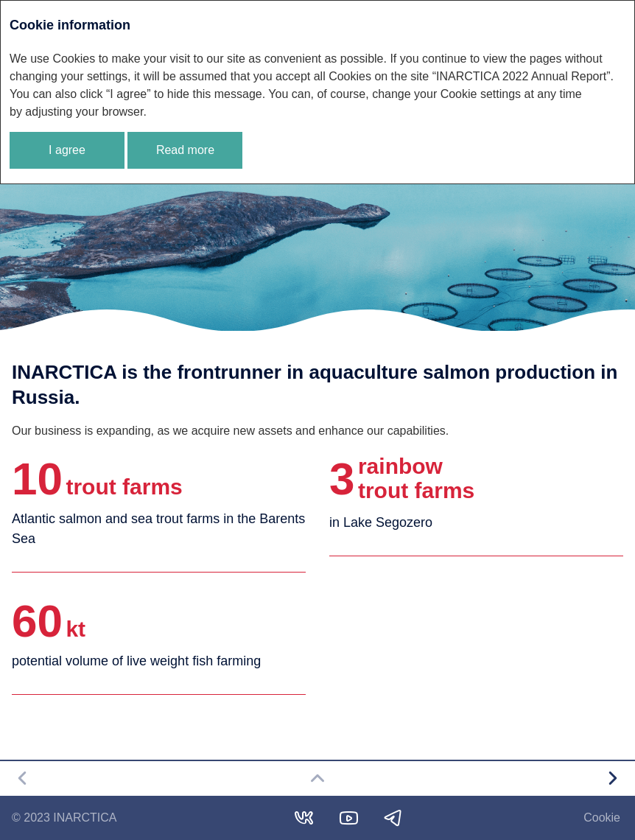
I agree (67, 150)
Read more (185, 150)
